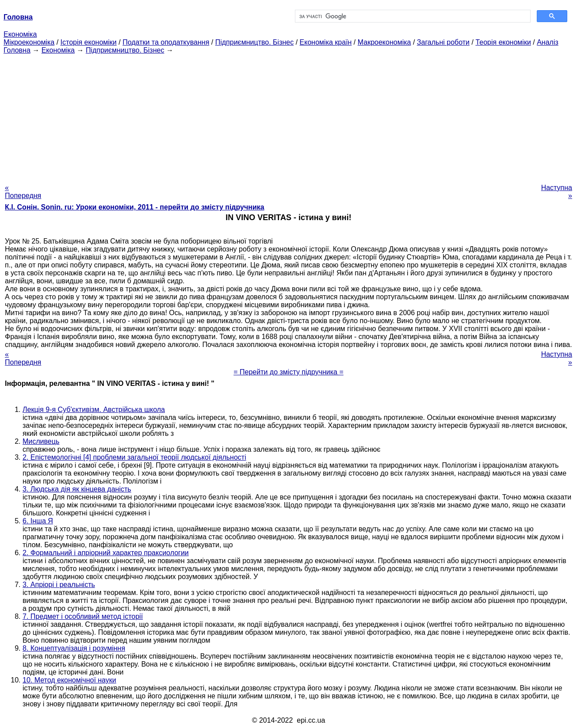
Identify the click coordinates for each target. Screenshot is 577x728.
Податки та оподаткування (166, 42)
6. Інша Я (38, 521)
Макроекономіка (384, 42)
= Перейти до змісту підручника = (288, 372)
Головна (17, 50)
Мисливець (41, 441)
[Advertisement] (289, 116)
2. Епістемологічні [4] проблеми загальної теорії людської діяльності (134, 457)
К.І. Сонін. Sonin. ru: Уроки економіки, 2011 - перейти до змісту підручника (135, 207)
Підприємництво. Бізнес (255, 42)
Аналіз (548, 42)
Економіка (20, 34)
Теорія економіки (503, 42)
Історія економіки (89, 42)
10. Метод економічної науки (69, 680)
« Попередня (23, 192)
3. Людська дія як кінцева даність (77, 489)
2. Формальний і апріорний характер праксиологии (106, 553)
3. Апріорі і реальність (59, 585)
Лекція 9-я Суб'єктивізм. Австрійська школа (94, 410)
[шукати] (412, 16)
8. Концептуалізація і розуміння (74, 648)
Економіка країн (326, 42)
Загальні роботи (443, 42)
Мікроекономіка (29, 42)
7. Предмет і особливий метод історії (83, 616)
